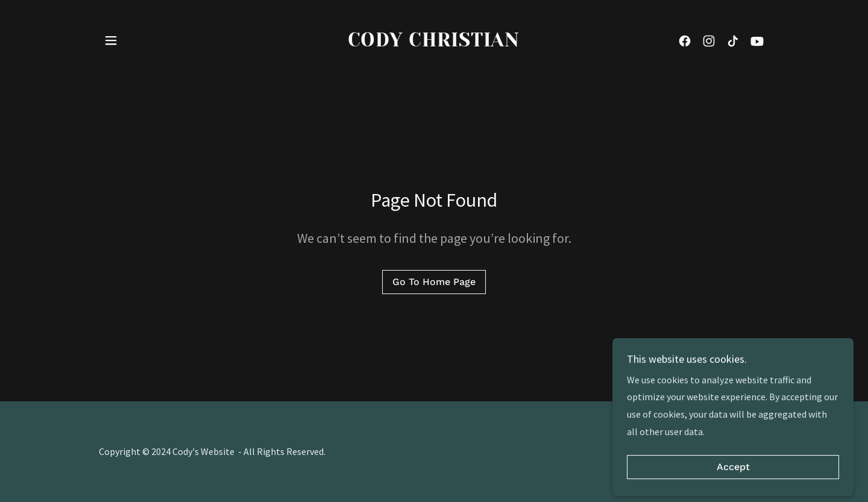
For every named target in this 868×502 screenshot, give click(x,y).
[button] (111, 40)
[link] (434, 43)
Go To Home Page (434, 282)
